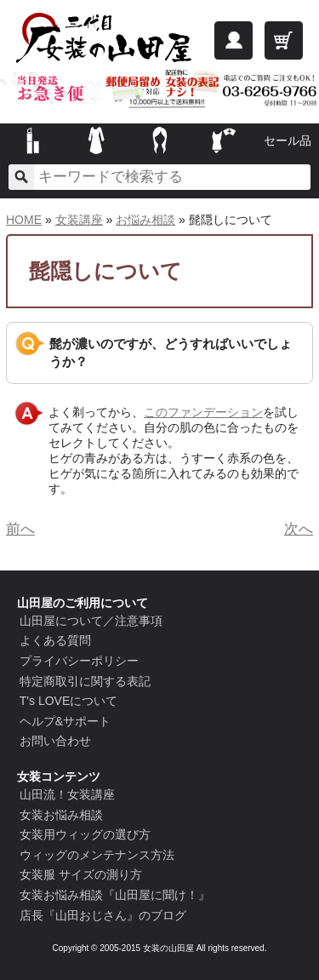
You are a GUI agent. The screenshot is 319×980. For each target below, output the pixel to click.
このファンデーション (203, 412)
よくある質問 (55, 640)
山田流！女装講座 (67, 794)
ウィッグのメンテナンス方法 (97, 855)
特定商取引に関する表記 (85, 681)
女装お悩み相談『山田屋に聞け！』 (115, 895)
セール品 (288, 140)
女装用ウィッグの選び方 (85, 834)
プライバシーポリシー (79, 661)
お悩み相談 (145, 220)
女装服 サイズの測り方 (81, 874)
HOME (24, 220)
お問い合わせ (55, 741)
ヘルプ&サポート (65, 721)
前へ (20, 529)
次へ (299, 529)
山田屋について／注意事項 (91, 621)
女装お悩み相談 (61, 815)
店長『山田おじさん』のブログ (103, 915)
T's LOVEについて (68, 701)
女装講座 (79, 220)
